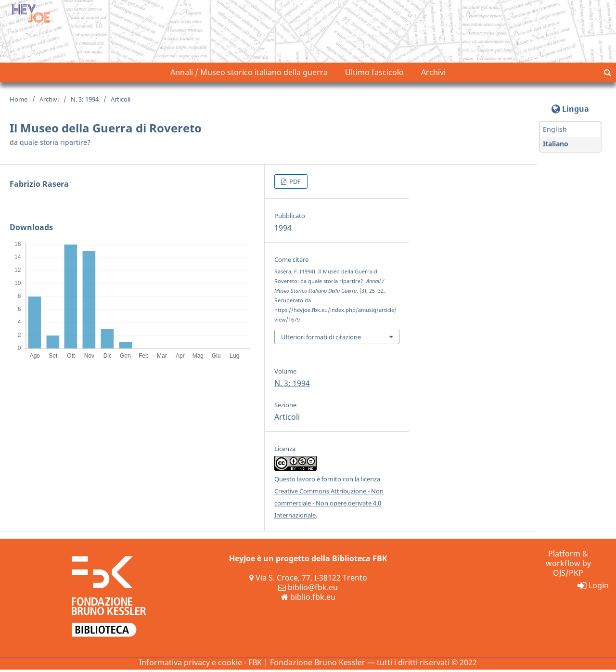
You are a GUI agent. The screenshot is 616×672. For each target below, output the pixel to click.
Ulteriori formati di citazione (321, 339)
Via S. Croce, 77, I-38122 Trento (308, 580)
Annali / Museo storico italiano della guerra (249, 75)
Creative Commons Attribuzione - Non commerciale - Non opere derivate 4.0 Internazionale (329, 505)
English (555, 132)
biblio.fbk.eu (308, 599)
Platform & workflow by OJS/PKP (568, 566)
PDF (294, 184)
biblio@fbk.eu (308, 590)
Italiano (556, 146)
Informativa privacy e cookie (191, 665)
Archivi (433, 75)
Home (19, 102)
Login (593, 588)
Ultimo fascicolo (374, 75)
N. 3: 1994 (85, 102)
